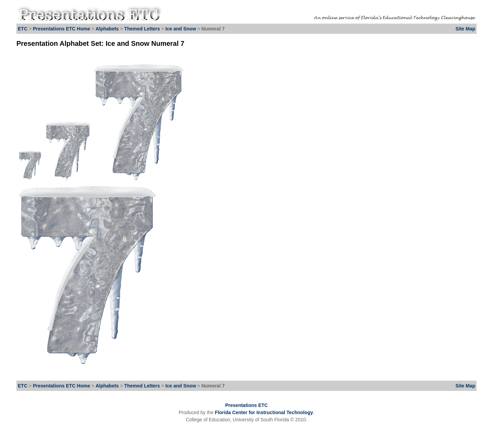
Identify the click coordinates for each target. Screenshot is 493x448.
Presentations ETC (246, 405)
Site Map (465, 29)
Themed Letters (142, 29)
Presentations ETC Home (61, 29)
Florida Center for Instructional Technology (264, 412)
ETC (23, 29)
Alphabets (107, 29)
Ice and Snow (181, 29)
